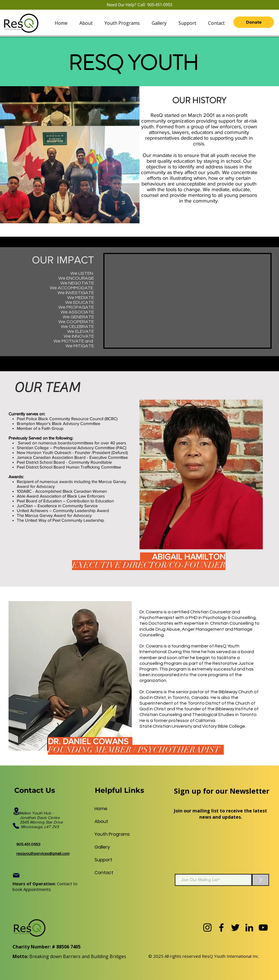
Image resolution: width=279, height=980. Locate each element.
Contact (104, 873)
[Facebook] (221, 928)
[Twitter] (235, 928)
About (101, 821)
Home (101, 809)
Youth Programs (108, 834)
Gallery (102, 847)
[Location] (16, 811)
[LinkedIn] (249, 928)
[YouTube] (263, 928)
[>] (260, 880)
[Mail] (16, 875)
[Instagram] (207, 928)
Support (103, 860)
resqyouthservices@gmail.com (43, 853)
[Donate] (254, 22)
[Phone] (16, 826)
